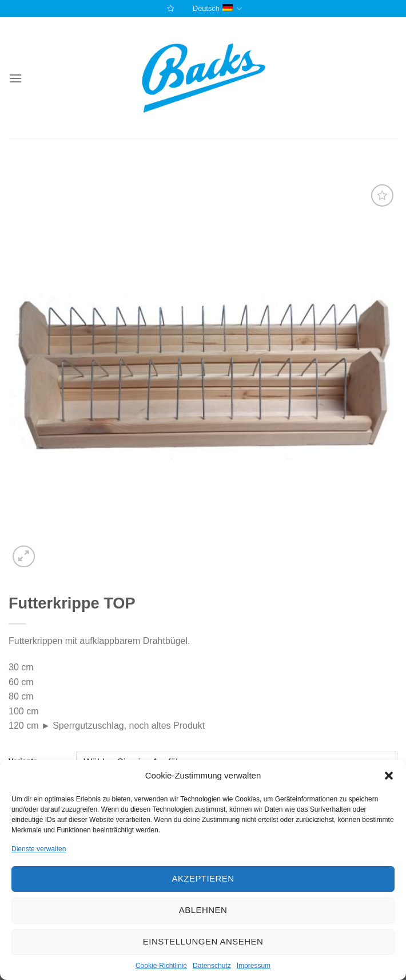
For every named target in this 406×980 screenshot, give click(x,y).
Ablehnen (203, 910)
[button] (389, 776)
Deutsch (217, 9)
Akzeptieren (203, 878)
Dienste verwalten (39, 849)
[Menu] (15, 78)
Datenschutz (212, 966)
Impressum (254, 966)
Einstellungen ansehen (203, 941)
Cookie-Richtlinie (161, 966)
